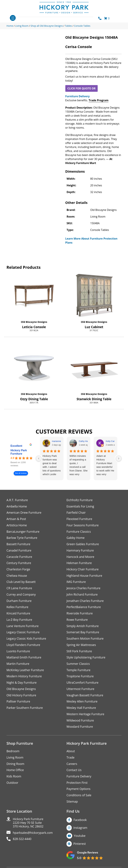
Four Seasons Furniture (83, 525)
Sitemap (72, 804)
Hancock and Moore (81, 557)
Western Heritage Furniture (86, 716)
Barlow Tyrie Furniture (22, 538)
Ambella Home (17, 506)
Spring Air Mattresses (81, 646)
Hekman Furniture (79, 563)
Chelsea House (17, 576)
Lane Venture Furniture (23, 627)
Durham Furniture (19, 601)
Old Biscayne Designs (34, 322)
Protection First (77, 785)
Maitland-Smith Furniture (24, 659)
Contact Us (74, 772)
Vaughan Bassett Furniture (85, 697)
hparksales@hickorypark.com (33, 835)
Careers (72, 765)
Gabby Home (76, 538)
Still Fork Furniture (79, 652)
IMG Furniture (76, 582)
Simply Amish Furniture (83, 627)
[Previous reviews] (39, 458)
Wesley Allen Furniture (82, 703)
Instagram (80, 830)
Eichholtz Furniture (80, 500)
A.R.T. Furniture (17, 500)
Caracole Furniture (19, 557)
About (71, 753)
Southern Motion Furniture (85, 640)
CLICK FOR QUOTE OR (81, 88)
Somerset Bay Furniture (83, 633)
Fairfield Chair (76, 513)
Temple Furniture (79, 671)
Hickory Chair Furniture (83, 570)
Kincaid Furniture (18, 614)
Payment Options (79, 791)
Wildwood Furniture (80, 722)
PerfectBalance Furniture (84, 608)
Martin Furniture (18, 665)
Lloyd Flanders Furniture (23, 646)
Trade (70, 759)
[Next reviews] (119, 458)
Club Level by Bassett (21, 582)
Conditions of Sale (79, 797)
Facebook (80, 822)
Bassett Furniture (19, 544)
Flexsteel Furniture (79, 519)
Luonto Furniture (18, 652)
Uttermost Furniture (81, 690)
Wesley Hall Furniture (81, 709)
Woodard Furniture (80, 728)
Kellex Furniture (18, 608)
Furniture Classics (79, 532)
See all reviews (21, 473)
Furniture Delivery (77, 96)
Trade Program (99, 100)
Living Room (15, 759)
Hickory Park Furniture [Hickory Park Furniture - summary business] (19, 452)
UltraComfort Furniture (83, 684)
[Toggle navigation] (13, 18)
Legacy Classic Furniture (23, 633)
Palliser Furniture (18, 703)
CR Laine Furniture (19, 589)
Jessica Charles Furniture (84, 589)
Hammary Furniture (80, 551)
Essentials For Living (80, 506)
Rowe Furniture (77, 621)
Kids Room (14, 778)
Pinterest (80, 846)
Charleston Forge (18, 570)
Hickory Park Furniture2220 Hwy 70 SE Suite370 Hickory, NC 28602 (29, 825)
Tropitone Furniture (80, 678)
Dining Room (15, 765)
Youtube (80, 838)
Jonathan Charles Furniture (85, 601)
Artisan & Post (16, 519)
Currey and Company (21, 595)
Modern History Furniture (24, 678)
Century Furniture (19, 563)
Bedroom (13, 753)
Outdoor (12, 785)
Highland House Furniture (85, 576)
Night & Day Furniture (22, 684)
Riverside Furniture (80, 614)
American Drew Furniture (24, 513)
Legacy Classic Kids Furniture (27, 640)
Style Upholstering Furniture (86, 659)
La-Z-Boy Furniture (19, 621)
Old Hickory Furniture (21, 697)
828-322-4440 (22, 841)
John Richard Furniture (82, 595)
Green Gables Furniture (83, 544)
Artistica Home (17, 525)
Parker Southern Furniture (25, 709)
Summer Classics (78, 665)
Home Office (15, 772)
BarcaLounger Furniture (23, 532)
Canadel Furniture (19, 551)
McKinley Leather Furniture (25, 671)
